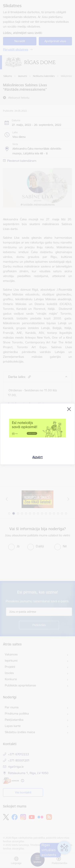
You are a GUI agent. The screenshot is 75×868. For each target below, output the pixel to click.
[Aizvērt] (69, 409)
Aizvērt (37, 457)
